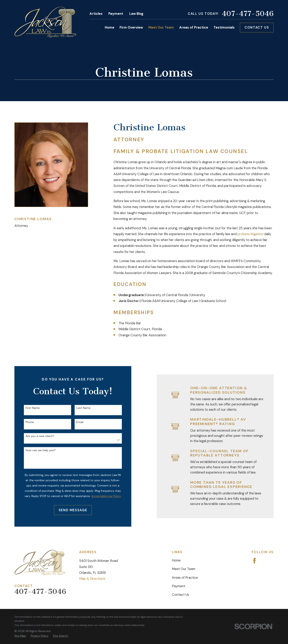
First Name (29, 408)
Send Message (70, 510)
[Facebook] (255, 561)
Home (176, 560)
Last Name (80, 408)
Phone (26, 422)
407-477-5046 (248, 14)
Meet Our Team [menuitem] (161, 27)
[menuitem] (20, 636)
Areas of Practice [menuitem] (194, 27)
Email (76, 422)
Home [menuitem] (109, 27)
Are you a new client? (36, 436)
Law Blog (136, 14)
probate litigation (250, 234)
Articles (96, 14)
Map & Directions (92, 579)
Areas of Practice (185, 578)
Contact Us (257, 27)
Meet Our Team (184, 569)
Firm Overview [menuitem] (131, 27)
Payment (116, 14)
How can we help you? (37, 450)
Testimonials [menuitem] (224, 27)
